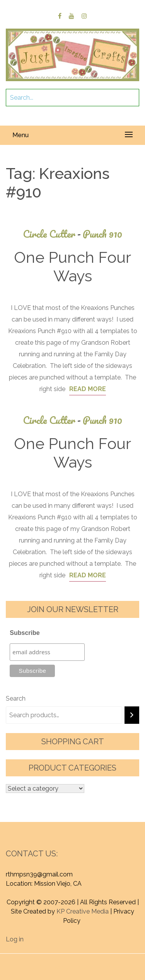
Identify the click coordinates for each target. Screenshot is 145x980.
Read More (88, 389)
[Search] (132, 715)
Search (16, 698)
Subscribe (25, 633)
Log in (15, 939)
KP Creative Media (83, 911)
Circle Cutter (53, 234)
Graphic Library (92, 967)
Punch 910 (102, 234)
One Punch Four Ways (72, 266)
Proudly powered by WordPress (59, 958)
